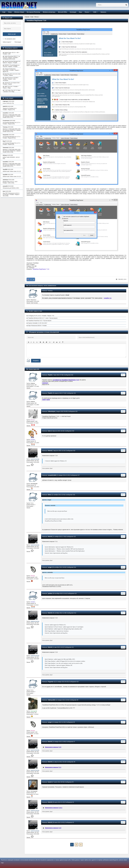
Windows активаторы (49, 12)
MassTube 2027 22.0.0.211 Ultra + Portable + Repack (12, 75)
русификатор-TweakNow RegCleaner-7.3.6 (66, 380)
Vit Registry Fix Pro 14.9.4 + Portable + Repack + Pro (41, 316)
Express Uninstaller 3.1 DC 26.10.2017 (38, 323)
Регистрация (18, 42)
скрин (44, 400)
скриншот (45, 383)
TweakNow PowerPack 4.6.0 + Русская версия (40, 321)
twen (49, 431)
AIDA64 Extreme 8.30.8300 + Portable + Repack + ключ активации (11, 79)
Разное (87, 12)
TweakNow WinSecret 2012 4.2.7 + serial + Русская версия (43, 318)
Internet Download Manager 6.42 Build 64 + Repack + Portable (12, 62)
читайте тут (108, 298)
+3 (31, 279)
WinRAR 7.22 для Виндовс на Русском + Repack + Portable (11, 66)
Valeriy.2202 (52, 700)
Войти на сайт (12, 34)
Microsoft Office (63, 12)
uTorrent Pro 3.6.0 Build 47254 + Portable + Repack (12, 83)
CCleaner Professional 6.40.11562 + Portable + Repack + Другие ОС (11, 70)
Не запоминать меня (10, 39)
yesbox (50, 593)
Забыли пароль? (7, 42)
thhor (50, 495)
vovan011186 (52, 475)
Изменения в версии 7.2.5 (53, 747)
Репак (10, 12)
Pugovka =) (51, 682)
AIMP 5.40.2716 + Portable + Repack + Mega (11, 87)
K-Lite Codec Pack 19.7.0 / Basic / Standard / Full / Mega (12, 91)
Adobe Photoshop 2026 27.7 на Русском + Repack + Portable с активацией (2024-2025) (11, 58)
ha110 (50, 782)
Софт (4, 12)
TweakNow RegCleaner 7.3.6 (41, 269)
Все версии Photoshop (33, 12)
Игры (80, 12)
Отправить (36, 361)
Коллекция (73, 12)
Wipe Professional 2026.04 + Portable (37, 326)
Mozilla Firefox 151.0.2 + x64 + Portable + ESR (11, 53)
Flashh (50, 375)
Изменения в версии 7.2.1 (53, 767)
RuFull (50, 451)
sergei (50, 567)
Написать (103, 12)
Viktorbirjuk (51, 411)
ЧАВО (95, 12)
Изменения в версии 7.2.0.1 (54, 808)
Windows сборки (19, 12)
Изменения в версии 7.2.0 (53, 828)
